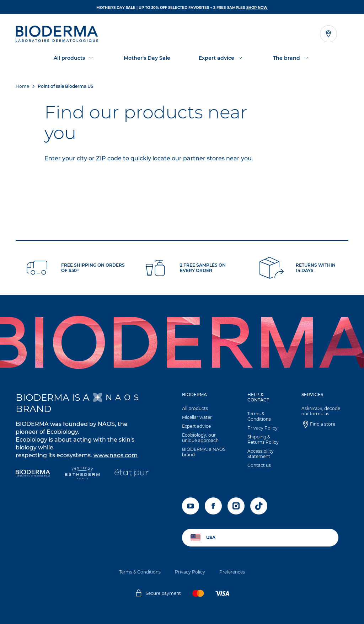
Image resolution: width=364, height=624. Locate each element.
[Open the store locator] (328, 34)
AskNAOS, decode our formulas (321, 411)
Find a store (323, 424)
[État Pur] (131, 474)
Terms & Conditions (259, 416)
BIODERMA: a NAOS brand (204, 452)
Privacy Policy (263, 428)
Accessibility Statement (261, 454)
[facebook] (213, 506)
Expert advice (196, 426)
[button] (207, 426)
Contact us (259, 465)
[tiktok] (259, 506)
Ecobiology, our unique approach (200, 438)
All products (195, 408)
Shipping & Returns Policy (263, 439)
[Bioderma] (33, 474)
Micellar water (197, 417)
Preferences (232, 572)
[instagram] (236, 506)
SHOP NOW (257, 8)
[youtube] (191, 506)
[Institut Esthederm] (82, 474)
